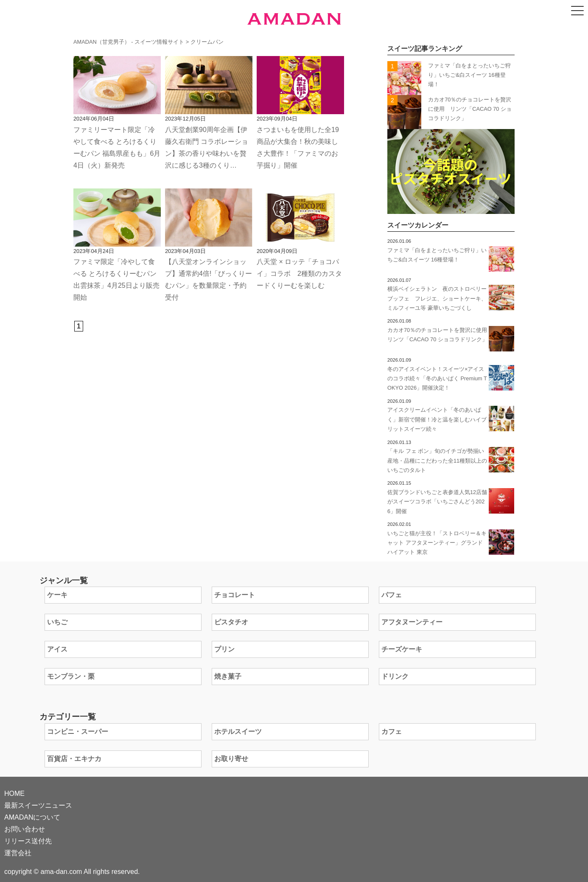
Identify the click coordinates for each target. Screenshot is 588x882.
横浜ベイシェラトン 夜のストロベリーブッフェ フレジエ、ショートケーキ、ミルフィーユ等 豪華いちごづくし (437, 298)
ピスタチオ (231, 622)
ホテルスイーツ (238, 732)
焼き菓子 (228, 676)
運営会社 (18, 853)
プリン (224, 649)
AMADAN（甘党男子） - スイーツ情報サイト (129, 42)
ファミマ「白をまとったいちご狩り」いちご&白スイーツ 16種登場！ (469, 75)
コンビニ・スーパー (78, 732)
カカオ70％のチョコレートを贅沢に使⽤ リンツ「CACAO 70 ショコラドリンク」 (470, 109)
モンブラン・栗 (71, 676)
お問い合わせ (25, 829)
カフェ (392, 732)
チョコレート (235, 595)
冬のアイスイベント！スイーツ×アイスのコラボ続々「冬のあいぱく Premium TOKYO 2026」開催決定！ (437, 379)
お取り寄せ (231, 759)
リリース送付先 (28, 841)
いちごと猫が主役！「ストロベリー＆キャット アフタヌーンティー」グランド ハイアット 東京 (437, 543)
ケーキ (57, 595)
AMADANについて (32, 817)
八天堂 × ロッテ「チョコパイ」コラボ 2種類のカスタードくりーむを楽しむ (299, 274)
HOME (14, 794)
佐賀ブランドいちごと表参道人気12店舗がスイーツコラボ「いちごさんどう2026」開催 (437, 502)
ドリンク (395, 676)
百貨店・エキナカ (74, 759)
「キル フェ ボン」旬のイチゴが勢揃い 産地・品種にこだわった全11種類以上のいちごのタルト (438, 461)
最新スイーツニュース (38, 805)
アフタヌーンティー (412, 622)
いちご (57, 622)
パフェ (392, 595)
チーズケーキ (402, 649)
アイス (57, 649)
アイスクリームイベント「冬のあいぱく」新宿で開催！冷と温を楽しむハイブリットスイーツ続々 (437, 419)
